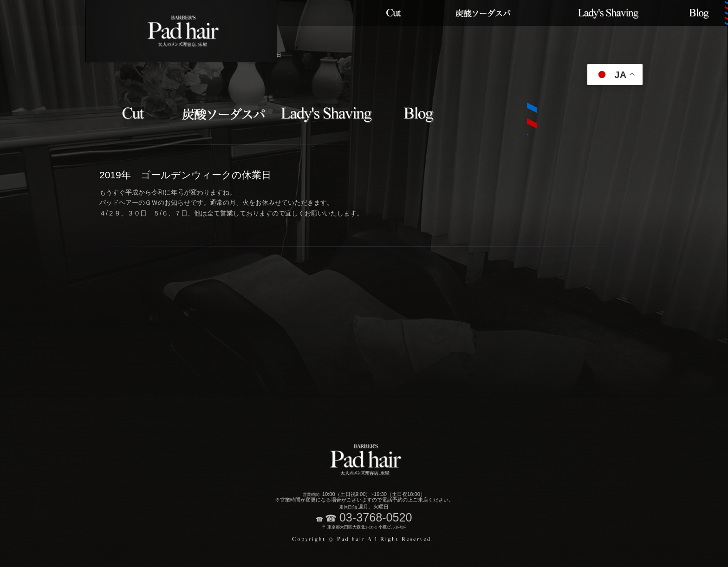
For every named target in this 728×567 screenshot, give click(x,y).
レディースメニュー (608, 13)
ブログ (699, 13)
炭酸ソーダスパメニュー (484, 13)
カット (393, 13)
